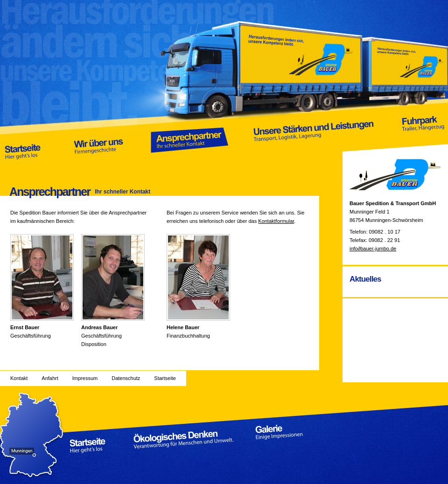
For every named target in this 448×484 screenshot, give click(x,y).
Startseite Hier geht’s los (23, 138)
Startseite (165, 378)
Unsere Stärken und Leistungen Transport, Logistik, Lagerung (314, 138)
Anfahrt (50, 378)
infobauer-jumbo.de (373, 249)
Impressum (85, 378)
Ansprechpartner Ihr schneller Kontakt (190, 138)
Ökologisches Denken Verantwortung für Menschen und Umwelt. (184, 439)
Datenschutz (126, 378)
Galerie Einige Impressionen (287, 439)
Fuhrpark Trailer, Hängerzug (422, 138)
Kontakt (19, 378)
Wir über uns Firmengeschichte (99, 138)
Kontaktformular (276, 221)
